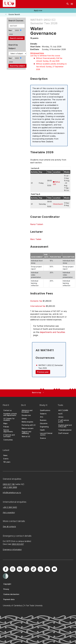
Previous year (43, 372)
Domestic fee (36, 301)
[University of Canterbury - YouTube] (54, 569)
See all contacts (9, 526)
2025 (17, 30)
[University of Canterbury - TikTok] (33, 569)
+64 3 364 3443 (10, 507)
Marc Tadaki (36, 239)
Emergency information (12, 549)
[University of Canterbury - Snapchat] (26, 569)
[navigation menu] (72, 4)
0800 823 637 (18, 544)
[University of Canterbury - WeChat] (47, 569)
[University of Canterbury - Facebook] (6, 569)
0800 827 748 (9, 484)
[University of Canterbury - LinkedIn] (19, 569)
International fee (38, 306)
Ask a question (9, 512)
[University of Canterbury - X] (40, 569)
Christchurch (58, 204)
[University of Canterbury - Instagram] (13, 569)
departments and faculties (52, 332)
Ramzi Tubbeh (37, 224)
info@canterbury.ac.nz (12, 493)
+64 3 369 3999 (10, 487)
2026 (11, 34)
